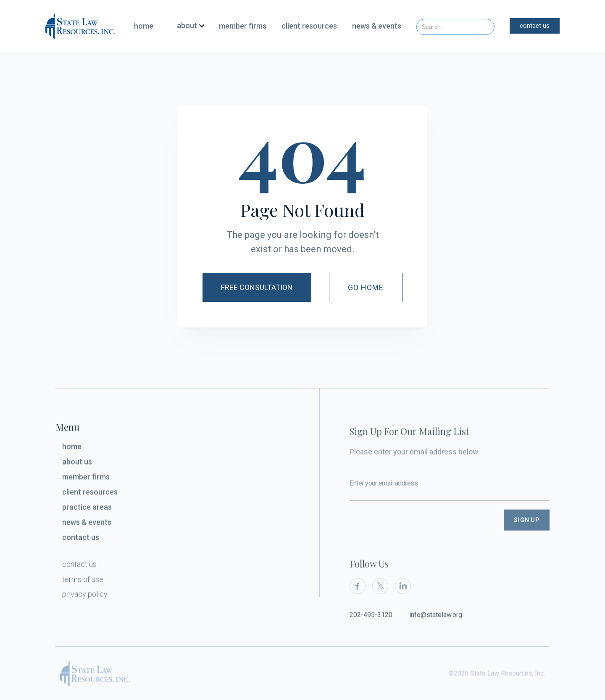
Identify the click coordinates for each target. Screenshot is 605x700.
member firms (243, 26)
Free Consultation (257, 287)
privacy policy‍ (85, 596)
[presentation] (413, 534)
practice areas (87, 509)
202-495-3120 (371, 623)
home (144, 26)
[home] (80, 26)
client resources (309, 26)
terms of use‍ (83, 581)
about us (77, 464)
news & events (377, 26)
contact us (535, 26)
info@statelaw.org (436, 623)
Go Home (366, 287)
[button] (188, 26)
